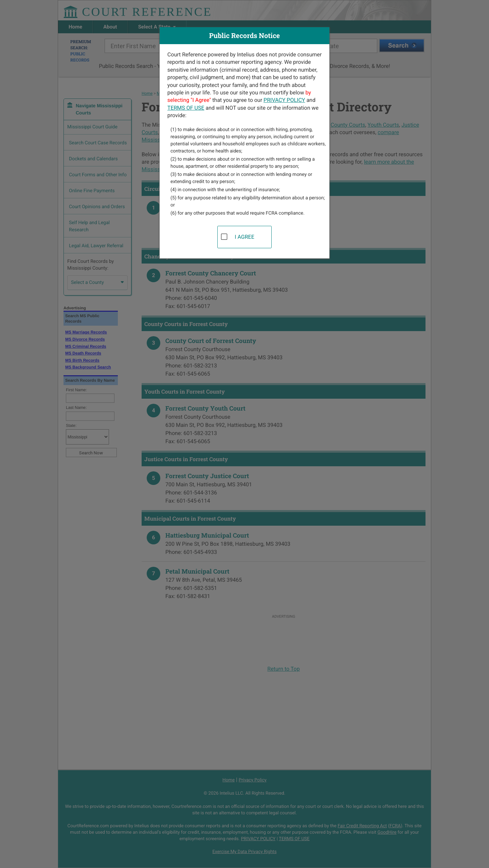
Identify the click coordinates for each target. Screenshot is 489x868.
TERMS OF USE (186, 108)
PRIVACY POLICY (284, 100)
